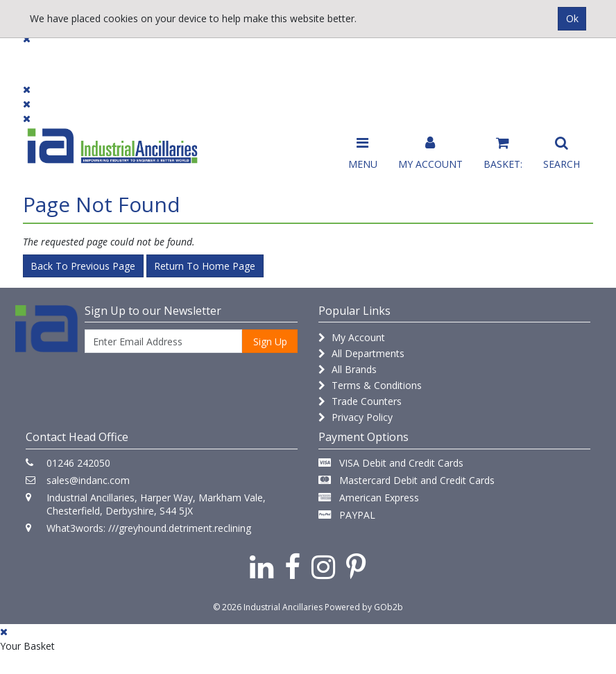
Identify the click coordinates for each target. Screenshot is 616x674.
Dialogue (128, 57)
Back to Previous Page (83, 266)
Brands (199, 57)
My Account (352, 337)
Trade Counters (360, 401)
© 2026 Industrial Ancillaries (268, 607)
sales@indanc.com (88, 480)
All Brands (348, 369)
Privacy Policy (356, 417)
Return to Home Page (205, 266)
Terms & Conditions (370, 385)
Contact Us (277, 57)
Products (50, 57)
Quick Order (560, 63)
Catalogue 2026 (463, 63)
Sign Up (270, 342)
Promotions (365, 57)
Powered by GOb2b (364, 607)
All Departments (361, 353)
